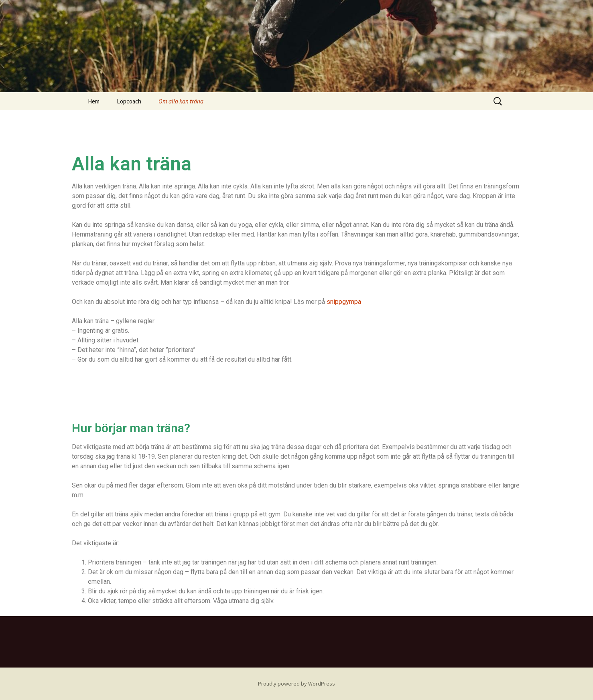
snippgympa (344, 302)
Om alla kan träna (181, 101)
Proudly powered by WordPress (296, 684)
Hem (94, 101)
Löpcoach (129, 101)
